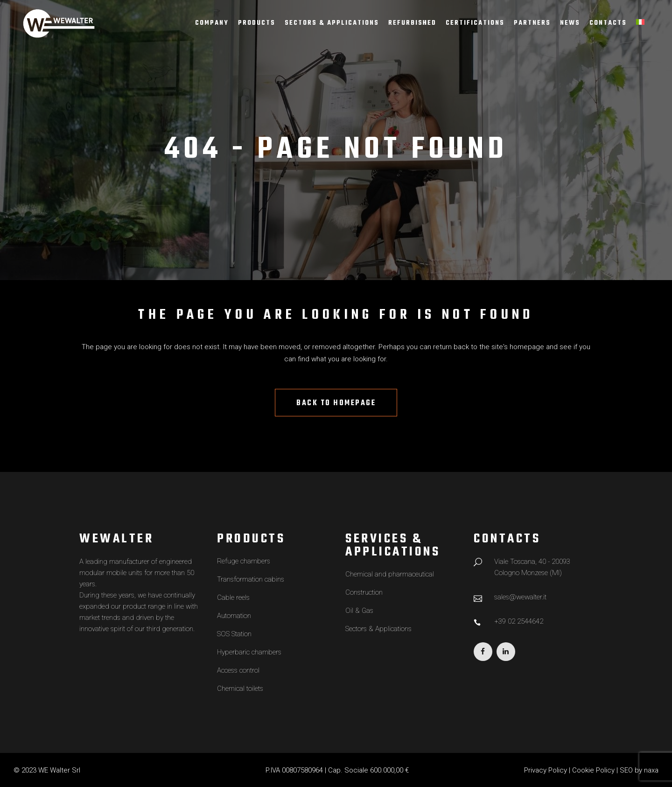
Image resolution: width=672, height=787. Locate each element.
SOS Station (234, 634)
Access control (238, 670)
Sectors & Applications (378, 629)
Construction (364, 592)
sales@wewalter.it (520, 597)
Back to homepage (336, 403)
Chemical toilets (240, 689)
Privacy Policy (546, 770)
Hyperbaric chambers (249, 652)
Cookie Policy (593, 770)
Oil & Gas (359, 611)
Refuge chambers (244, 561)
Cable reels (233, 597)
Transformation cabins (251, 579)
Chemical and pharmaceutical (390, 574)
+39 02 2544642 (519, 621)
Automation (234, 616)
